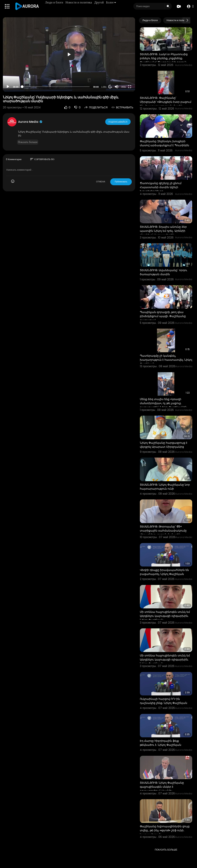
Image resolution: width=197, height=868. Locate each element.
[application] (69, 54)
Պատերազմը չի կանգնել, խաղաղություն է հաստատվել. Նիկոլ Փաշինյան (166, 360)
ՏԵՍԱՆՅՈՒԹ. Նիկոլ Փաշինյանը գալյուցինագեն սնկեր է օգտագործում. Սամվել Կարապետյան (162, 789)
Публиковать (121, 182)
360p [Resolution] (124, 87)
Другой (99, 2)
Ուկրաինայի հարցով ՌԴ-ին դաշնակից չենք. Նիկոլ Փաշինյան (164, 701)
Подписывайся (118, 122)
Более (111, 2)
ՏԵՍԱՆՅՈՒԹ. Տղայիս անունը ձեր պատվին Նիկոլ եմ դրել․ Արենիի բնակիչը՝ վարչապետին (163, 231)
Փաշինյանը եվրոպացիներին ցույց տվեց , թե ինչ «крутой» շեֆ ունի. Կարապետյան (165, 830)
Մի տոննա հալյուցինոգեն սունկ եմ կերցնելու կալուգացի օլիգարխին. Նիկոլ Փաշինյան (165, 616)
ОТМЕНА (101, 182)
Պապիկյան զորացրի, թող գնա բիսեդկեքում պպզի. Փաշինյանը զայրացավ (163, 316)
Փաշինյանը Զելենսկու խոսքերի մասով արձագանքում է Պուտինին (164, 143)
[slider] (56, 87)
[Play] (8, 87)
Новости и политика (79, 2)
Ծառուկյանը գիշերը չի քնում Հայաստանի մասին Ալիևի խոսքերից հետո (161, 187)
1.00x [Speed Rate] (104, 87)
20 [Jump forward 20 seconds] (110, 87)
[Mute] (117, 87)
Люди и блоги (54, 2)
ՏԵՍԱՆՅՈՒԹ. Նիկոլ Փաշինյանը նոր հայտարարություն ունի (165, 487)
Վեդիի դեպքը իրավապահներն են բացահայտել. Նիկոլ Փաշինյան (164, 572)
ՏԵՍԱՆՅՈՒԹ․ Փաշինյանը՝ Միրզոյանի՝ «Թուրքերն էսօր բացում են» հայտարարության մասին (166, 102)
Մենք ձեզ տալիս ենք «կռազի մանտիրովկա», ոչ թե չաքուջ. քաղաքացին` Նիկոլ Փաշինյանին (163, 403)
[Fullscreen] (130, 87)
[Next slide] (187, 20)
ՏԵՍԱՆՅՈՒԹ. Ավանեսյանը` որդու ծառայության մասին (164, 272)
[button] (190, 6)
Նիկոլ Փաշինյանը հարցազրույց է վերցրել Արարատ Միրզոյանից (164, 445)
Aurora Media (30, 122)
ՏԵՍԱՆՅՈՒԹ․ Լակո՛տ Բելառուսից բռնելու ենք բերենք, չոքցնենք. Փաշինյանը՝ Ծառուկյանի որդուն (164, 58)
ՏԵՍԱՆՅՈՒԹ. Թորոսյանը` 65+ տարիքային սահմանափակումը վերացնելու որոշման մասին (163, 531)
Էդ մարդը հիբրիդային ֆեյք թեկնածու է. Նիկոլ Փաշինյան (161, 743)
